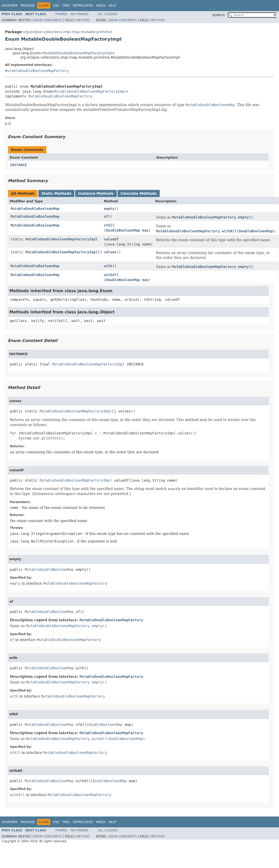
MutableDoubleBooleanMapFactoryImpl (77, 53)
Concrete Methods (139, 193)
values (110, 252)
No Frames (80, 14)
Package (28, 6)
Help (112, 6)
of (106, 216)
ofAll (109, 225)
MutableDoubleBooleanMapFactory (37, 71)
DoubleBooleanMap (123, 230)
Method (83, 20)
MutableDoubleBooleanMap (35, 209)
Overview (10, 6)
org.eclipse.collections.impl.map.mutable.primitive (67, 32)
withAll (111, 275)
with (108, 266)
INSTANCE (18, 165)
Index (101, 6)
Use (56, 6)
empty (109, 209)
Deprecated (83, 6)
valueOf (111, 239)
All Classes (108, 14)
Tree (66, 6)
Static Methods (56, 193)
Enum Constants (47, 20)
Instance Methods (96, 193)
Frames (62, 14)
